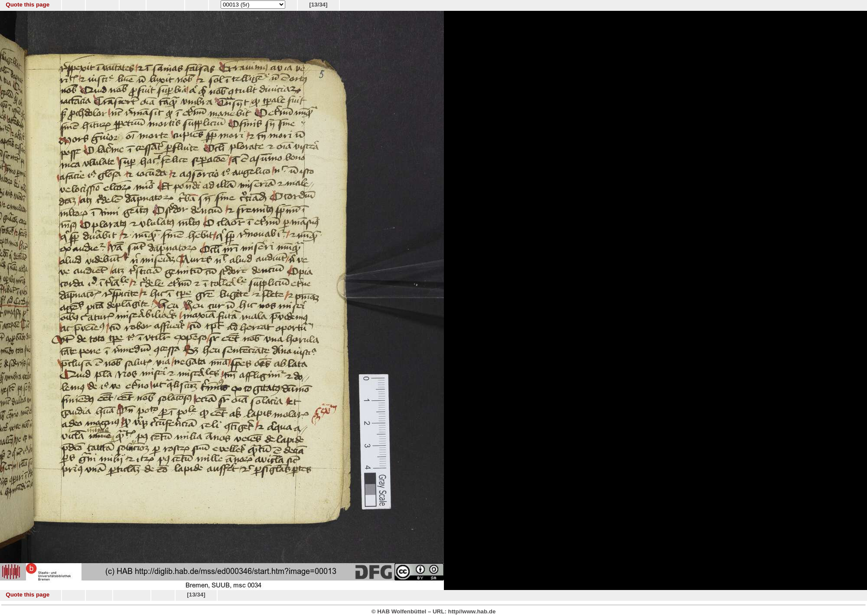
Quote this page (28, 5)
